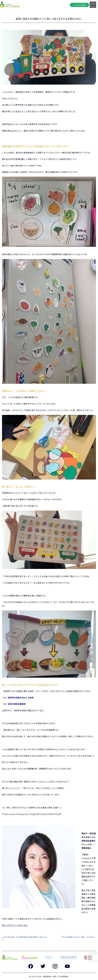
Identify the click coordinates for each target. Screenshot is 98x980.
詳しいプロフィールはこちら (15, 925)
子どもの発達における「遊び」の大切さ (78, 937)
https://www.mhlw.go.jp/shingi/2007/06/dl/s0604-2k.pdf (32, 814)
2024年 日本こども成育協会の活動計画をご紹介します (25, 938)
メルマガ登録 (80, 5)
